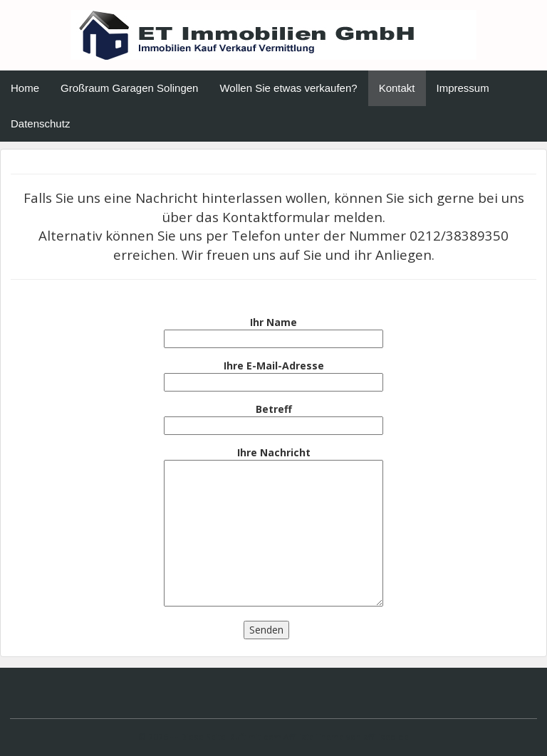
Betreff (273, 417)
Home (25, 88)
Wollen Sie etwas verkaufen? (288, 88)
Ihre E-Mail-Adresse (273, 374)
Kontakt (397, 88)
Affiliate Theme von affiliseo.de (346, 737)
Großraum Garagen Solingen (129, 88)
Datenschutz (40, 124)
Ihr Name (273, 330)
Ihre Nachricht (273, 527)
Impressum (463, 88)
